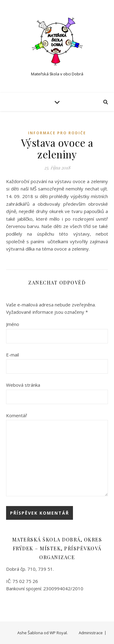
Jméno (13, 324)
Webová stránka (23, 385)
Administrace (91, 633)
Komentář (17, 415)
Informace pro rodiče (57, 133)
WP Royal (58, 633)
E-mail (12, 355)
